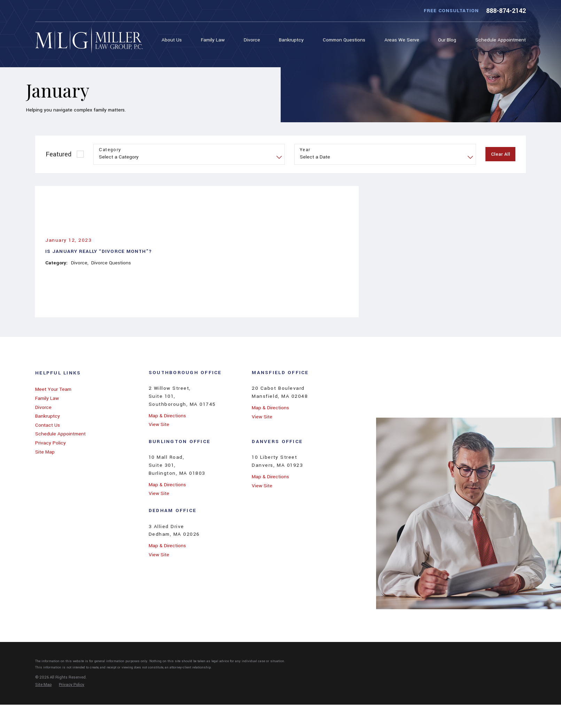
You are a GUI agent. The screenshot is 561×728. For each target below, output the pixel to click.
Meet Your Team (53, 389)
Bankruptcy (48, 416)
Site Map (45, 452)
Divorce (43, 407)
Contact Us (48, 425)
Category (110, 150)
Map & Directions (167, 416)
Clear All (501, 154)
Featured (59, 154)
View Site (159, 424)
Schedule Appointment (60, 434)
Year (305, 150)
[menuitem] (173, 40)
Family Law (47, 398)
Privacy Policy (50, 443)
